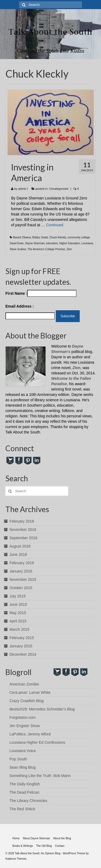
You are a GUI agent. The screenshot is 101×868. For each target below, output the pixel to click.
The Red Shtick (22, 809)
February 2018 (22, 521)
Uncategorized (59, 189)
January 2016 (21, 571)
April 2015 (18, 621)
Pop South (18, 759)
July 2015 (18, 596)
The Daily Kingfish (25, 784)
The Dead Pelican (24, 792)
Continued (55, 225)
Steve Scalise (18, 249)
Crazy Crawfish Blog (27, 701)
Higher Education (70, 243)
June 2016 (18, 555)
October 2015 (21, 588)
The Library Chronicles (28, 801)
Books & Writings (23, 846)
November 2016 (23, 530)
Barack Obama (22, 237)
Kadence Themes (16, 859)
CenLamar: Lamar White (30, 692)
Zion (69, 249)
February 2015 (22, 638)
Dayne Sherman (35, 243)
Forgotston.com (22, 717)
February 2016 (22, 563)
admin (22, 189)
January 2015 (21, 646)
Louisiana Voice (23, 751)
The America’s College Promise (46, 249)
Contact (60, 846)
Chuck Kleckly (58, 237)
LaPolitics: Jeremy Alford (30, 734)
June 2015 (18, 604)
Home (16, 838)
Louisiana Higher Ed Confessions (37, 742)
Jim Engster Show (25, 726)
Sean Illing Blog (22, 767)
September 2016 (23, 538)
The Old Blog (44, 846)
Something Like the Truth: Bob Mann (40, 776)
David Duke (17, 243)
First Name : (41, 293)
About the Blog (62, 838)
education (52, 243)
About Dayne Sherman (36, 838)
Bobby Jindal (40, 237)
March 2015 (19, 629)
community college (79, 237)
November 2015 (23, 579)
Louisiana (87, 243)
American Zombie (24, 684)
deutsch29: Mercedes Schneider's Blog (42, 709)
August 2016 (20, 546)
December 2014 (23, 654)
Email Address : (20, 306)
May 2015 (18, 613)
